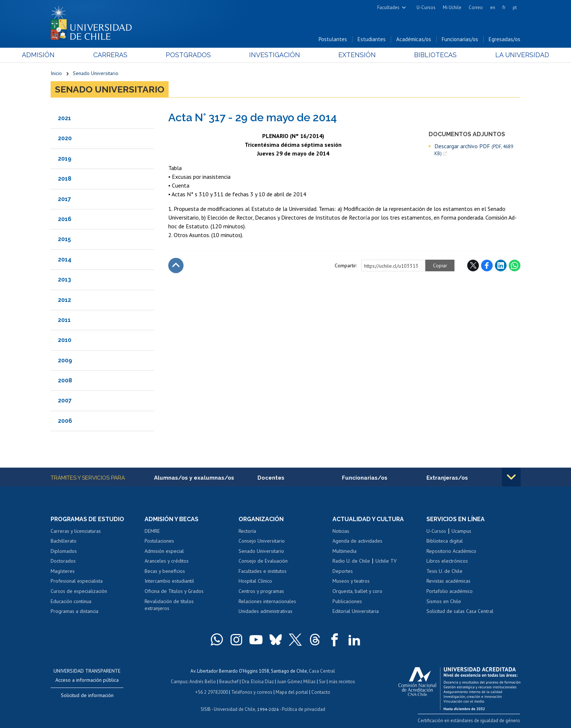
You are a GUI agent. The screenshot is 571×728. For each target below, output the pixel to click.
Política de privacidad (304, 708)
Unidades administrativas (265, 611)
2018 (65, 179)
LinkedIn (501, 265)
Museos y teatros (351, 581)
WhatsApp (515, 265)
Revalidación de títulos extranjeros (169, 605)
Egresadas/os (505, 40)
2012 (64, 300)
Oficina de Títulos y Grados (174, 591)
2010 (65, 340)
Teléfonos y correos (252, 691)
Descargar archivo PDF (474, 150)
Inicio (56, 74)
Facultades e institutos (263, 571)
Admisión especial (164, 551)
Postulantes (333, 40)
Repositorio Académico (451, 551)
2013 (64, 280)
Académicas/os (414, 40)
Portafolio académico (450, 591)
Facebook (487, 265)
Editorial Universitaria (356, 611)
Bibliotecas (416, 55)
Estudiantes (372, 40)
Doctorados (63, 561)
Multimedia (344, 551)
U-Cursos (426, 7)
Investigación (274, 55)
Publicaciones (347, 601)
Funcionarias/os (460, 40)
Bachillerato (64, 541)
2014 (65, 259)
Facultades (388, 7)
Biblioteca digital (445, 541)
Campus (179, 681)
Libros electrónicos (447, 561)
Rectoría (247, 531)
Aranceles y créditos (167, 561)
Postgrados (198, 55)
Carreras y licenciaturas (76, 531)
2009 (65, 360)
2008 (65, 381)
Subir (176, 265)
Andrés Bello (203, 681)
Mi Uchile (452, 7)
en (493, 7)
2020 (65, 139)
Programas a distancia (74, 611)
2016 (65, 219)
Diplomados (64, 551)
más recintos (342, 681)
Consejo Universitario (262, 541)
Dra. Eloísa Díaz (258, 681)
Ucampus (461, 531)
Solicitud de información (87, 695)
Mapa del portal (292, 691)
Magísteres (63, 571)
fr (504, 7)
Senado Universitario (96, 74)
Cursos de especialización (79, 591)
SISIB (206, 708)
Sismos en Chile (444, 601)
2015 (64, 239)
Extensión (347, 55)
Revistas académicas (448, 581)
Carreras (129, 55)
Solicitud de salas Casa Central (460, 611)
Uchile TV (386, 561)
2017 (64, 199)
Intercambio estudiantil (169, 581)
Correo (476, 7)
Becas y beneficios (165, 571)
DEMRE (152, 531)
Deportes (343, 571)
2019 (65, 159)
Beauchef (229, 681)
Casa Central (322, 671)
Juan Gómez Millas (296, 681)
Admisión (67, 55)
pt (515, 7)
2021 (64, 118)
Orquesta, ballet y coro (357, 591)
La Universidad (493, 55)
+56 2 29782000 (212, 691)
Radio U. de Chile (351, 561)
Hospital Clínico (255, 581)
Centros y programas (261, 591)
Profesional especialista (77, 581)
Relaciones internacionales (267, 601)
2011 (64, 320)
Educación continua (71, 601)
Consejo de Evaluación (263, 561)
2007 (65, 401)
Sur (322, 681)
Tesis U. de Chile (444, 571)
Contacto (321, 691)
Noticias (341, 531)
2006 (65, 421)
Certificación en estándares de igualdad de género (469, 721)
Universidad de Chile (235, 708)
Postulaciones (159, 541)
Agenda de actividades (357, 541)
